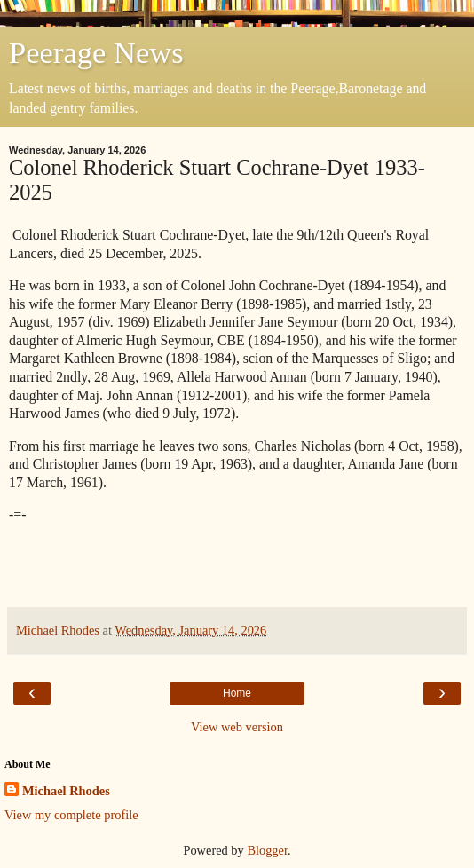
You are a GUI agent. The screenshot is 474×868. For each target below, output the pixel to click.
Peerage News (96, 52)
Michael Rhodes (66, 791)
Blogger (267, 850)
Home (237, 693)
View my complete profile (71, 815)
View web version (237, 727)
